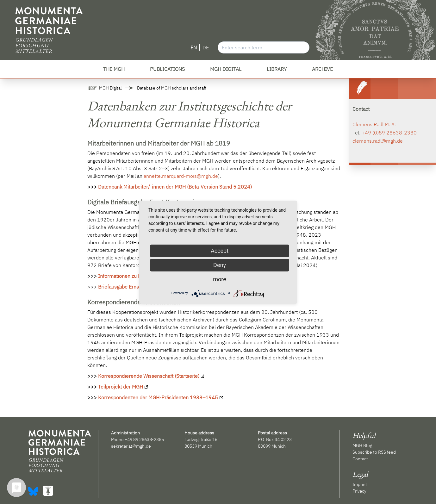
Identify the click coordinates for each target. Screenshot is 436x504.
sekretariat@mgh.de (131, 446)
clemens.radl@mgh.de (378, 141)
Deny (220, 265)
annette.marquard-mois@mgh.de (181, 176)
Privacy (359, 491)
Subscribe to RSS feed (374, 452)
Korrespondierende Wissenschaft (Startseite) (149, 376)
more (220, 279)
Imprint (360, 484)
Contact (360, 459)
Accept (220, 251)
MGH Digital (110, 88)
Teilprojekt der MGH (121, 387)
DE (206, 47)
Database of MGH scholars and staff (172, 88)
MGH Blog (362, 445)
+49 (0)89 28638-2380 (389, 133)
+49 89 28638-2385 (144, 439)
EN (194, 47)
